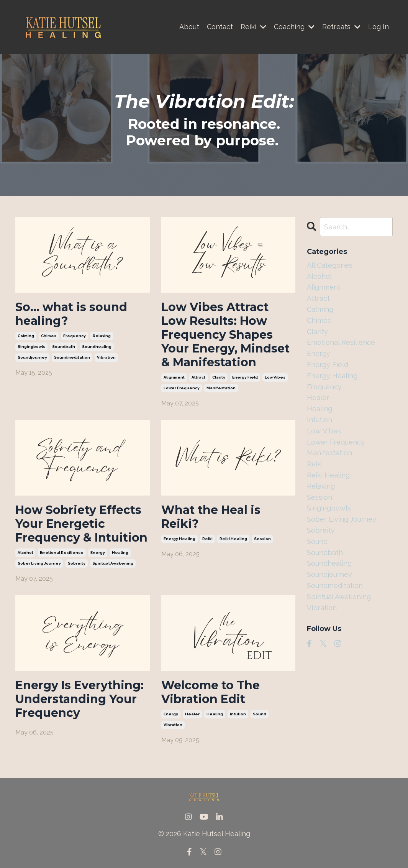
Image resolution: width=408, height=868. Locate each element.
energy (98, 553)
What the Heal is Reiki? (211, 517)
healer (192, 714)
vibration (106, 357)
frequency (75, 336)
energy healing (179, 539)
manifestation (221, 388)
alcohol (25, 553)
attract (198, 377)
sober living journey (39, 563)
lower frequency (182, 388)
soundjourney (32, 357)
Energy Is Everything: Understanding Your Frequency (79, 699)
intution (238, 714)
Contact (220, 27)
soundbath (64, 347)
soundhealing (97, 347)
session (262, 539)
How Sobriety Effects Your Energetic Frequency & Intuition (81, 524)
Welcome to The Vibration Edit (211, 692)
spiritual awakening (113, 563)
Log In (379, 27)
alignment (174, 377)
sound (260, 714)
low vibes (275, 377)
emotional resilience (62, 553)
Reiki (253, 27)
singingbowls (31, 347)
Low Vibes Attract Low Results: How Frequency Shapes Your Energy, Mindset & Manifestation (225, 335)
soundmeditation (72, 357)
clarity (219, 377)
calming (26, 336)
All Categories (330, 265)
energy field (245, 377)
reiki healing (233, 539)
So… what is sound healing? (71, 314)
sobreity (77, 563)
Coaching (294, 27)
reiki (207, 539)
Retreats (341, 27)
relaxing (102, 336)
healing (120, 553)
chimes (49, 336)
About (189, 27)
